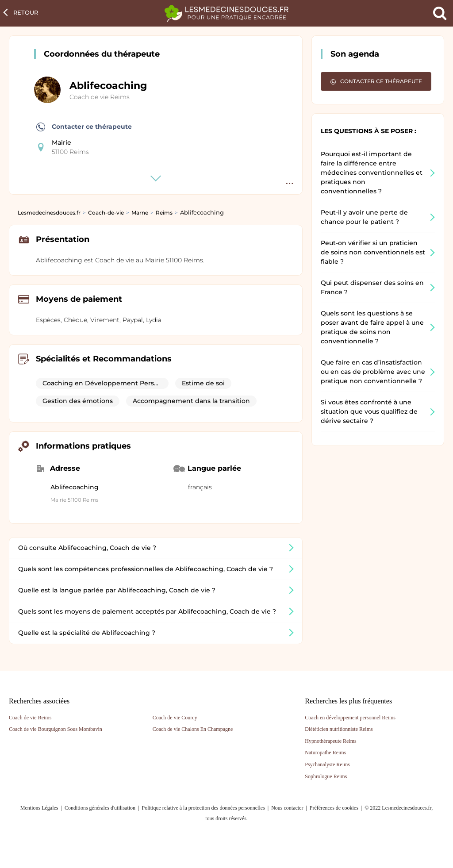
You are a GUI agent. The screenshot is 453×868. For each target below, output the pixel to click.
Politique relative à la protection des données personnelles (203, 808)
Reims (164, 213)
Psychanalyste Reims (327, 764)
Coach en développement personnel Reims (350, 718)
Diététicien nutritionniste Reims (339, 729)
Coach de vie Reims (100, 97)
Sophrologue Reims (326, 776)
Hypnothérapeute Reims (330, 741)
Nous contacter (287, 808)
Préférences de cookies (334, 808)
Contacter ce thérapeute (84, 127)
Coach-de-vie (106, 213)
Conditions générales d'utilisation (100, 808)
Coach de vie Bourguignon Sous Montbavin (56, 729)
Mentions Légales (39, 808)
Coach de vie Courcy (175, 718)
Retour (26, 12)
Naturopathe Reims (325, 753)
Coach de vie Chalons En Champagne (193, 729)
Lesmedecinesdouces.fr (49, 213)
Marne (140, 213)
